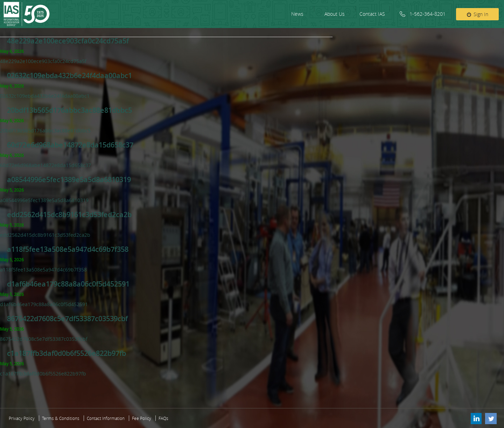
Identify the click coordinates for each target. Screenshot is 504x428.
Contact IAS (372, 14)
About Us (335, 14)
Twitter (491, 418)
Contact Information (106, 418)
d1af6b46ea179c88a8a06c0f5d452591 (68, 284)
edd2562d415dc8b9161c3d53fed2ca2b (69, 215)
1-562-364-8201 (428, 14)
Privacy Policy (22, 418)
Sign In (481, 14)
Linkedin (476, 418)
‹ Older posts (5, 391)
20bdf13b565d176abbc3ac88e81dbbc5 (69, 110)
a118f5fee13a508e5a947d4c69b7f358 (68, 249)
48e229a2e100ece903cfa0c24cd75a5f (68, 41)
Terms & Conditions (61, 418)
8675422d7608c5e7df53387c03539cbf (67, 319)
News (297, 14)
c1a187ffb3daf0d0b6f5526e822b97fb (66, 353)
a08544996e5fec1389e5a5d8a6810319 (69, 180)
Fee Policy (142, 418)
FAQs (163, 418)
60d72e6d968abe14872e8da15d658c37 (70, 145)
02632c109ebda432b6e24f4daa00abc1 (69, 75)
